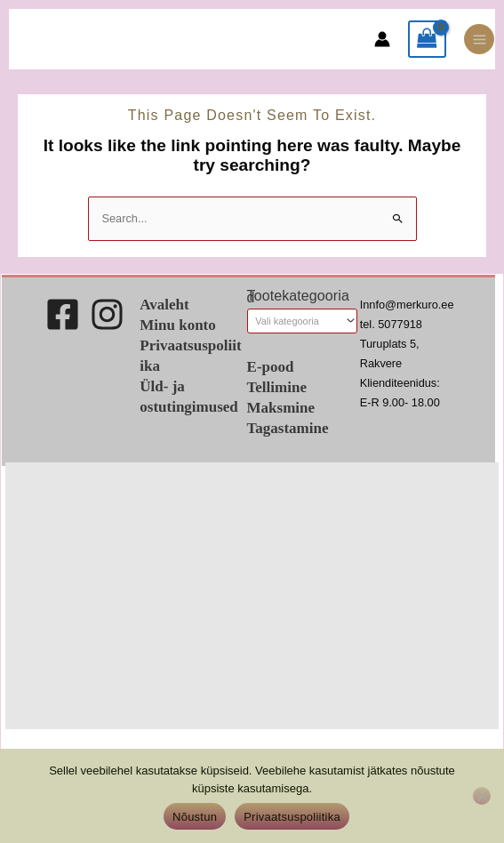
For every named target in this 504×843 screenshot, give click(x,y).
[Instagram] (107, 314)
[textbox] (296, 321)
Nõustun (195, 817)
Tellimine (277, 387)
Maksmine (281, 408)
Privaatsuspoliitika (292, 817)
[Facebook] (63, 314)
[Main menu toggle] (479, 39)
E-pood (271, 367)
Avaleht (164, 305)
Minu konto (178, 325)
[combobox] (302, 321)
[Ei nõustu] (482, 796)
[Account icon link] (382, 39)
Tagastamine (288, 428)
